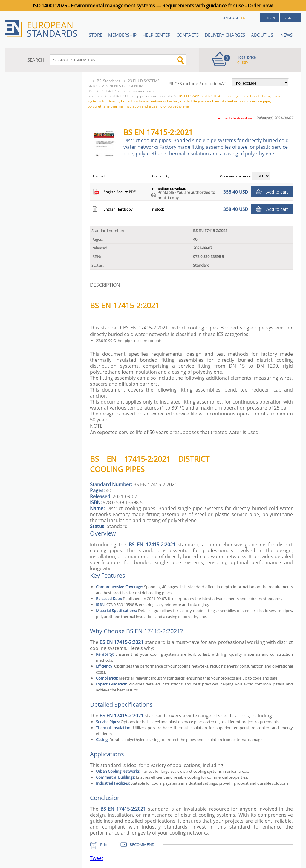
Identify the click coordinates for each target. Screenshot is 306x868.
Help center (156, 35)
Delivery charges (225, 35)
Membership (122, 35)
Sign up (290, 18)
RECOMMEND (142, 844)
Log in (269, 18)
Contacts (188, 35)
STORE (95, 35)
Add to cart (277, 192)
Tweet (97, 858)
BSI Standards (109, 81)
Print (104, 844)
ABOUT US (263, 35)
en (243, 18)
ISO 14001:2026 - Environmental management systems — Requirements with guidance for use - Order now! (153, 6)
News (286, 35)
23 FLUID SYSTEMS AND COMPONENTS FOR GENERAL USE (124, 86)
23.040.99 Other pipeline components (141, 96)
